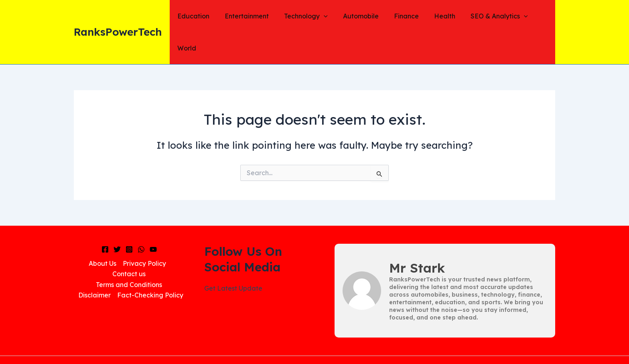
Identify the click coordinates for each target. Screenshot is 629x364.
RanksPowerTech (118, 16)
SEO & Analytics (488, 16)
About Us (102, 231)
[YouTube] (153, 218)
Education (197, 16)
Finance (400, 16)
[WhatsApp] (141, 218)
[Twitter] (117, 218)
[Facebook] (105, 218)
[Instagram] (129, 218)
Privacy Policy (144, 231)
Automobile (357, 16)
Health (436, 16)
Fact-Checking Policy (150, 263)
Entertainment (248, 16)
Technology (305, 16)
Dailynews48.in (378, 344)
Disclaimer (94, 263)
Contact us (129, 242)
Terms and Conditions (129, 253)
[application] (323, 16)
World (539, 16)
